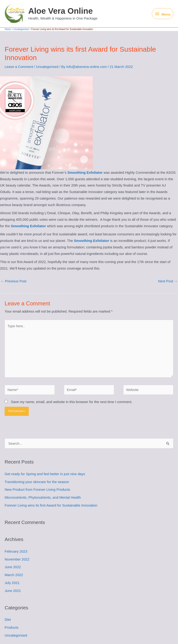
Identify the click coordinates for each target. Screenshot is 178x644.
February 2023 (16, 551)
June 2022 (13, 567)
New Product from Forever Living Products (37, 489)
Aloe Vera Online (60, 11)
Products (11, 627)
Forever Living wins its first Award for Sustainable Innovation (51, 505)
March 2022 (14, 575)
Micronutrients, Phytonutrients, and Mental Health (43, 497)
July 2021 (12, 583)
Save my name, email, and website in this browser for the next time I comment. (72, 402)
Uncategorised (47, 67)
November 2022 (17, 559)
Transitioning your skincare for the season (37, 482)
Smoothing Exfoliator (85, 172)
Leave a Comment (19, 67)
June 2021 (13, 591)
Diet (8, 619)
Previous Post (13, 281)
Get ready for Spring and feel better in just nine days (45, 474)
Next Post (168, 281)
